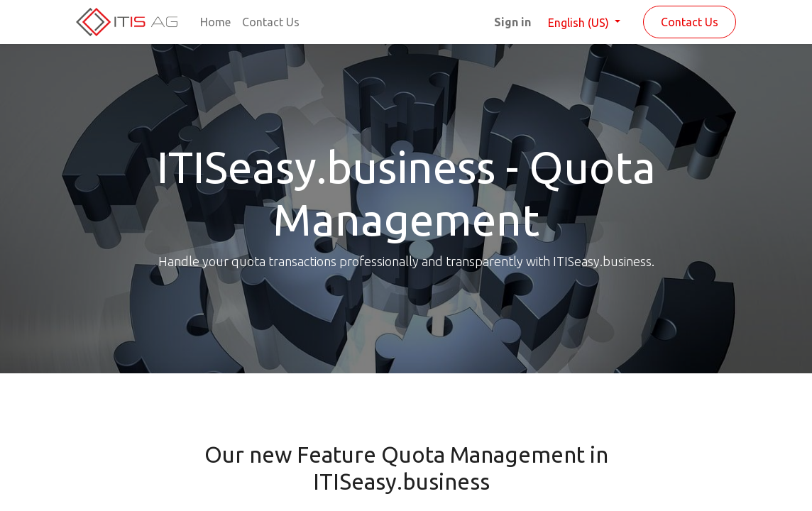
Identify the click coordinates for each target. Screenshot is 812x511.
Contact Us (690, 22)
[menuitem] (215, 22)
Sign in (512, 22)
